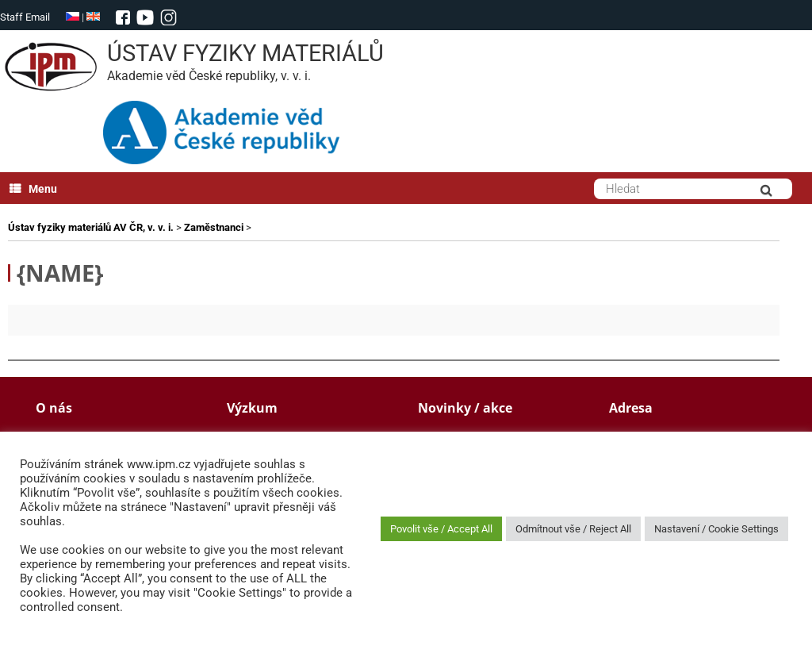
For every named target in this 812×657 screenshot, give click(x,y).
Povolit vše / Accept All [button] (441, 529)
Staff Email (25, 17)
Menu (33, 189)
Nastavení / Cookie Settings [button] (716, 529)
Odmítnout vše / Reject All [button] (573, 529)
